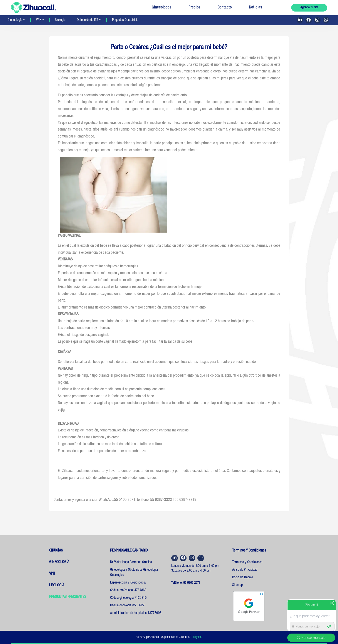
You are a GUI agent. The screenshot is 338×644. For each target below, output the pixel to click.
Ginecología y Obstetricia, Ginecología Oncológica (134, 573)
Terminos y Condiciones (247, 562)
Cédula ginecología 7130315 (128, 598)
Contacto (224, 8)
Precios (194, 8)
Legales (197, 637)
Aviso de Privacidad (245, 570)
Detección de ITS (87, 20)
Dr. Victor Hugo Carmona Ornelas (131, 562)
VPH (39, 20)
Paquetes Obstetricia (125, 20)
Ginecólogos (161, 8)
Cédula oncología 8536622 (127, 606)
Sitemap (237, 585)
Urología (60, 20)
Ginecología (15, 20)
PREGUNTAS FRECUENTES (68, 597)
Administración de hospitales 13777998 (136, 613)
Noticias (256, 8)
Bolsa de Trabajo (243, 578)
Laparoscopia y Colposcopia (128, 583)
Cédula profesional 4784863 (128, 590)
